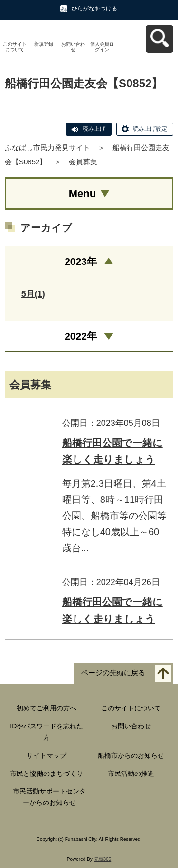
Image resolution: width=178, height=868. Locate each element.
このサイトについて (15, 47)
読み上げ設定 (150, 129)
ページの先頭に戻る (113, 673)
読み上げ (94, 129)
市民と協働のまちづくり (47, 774)
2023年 (81, 261)
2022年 (81, 336)
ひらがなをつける (94, 9)
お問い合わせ (73, 47)
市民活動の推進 (131, 774)
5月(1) (33, 294)
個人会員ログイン (102, 47)
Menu (82, 193)
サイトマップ (47, 755)
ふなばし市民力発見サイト (47, 147)
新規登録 (44, 44)
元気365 (103, 859)
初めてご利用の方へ (47, 708)
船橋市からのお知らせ (131, 755)
